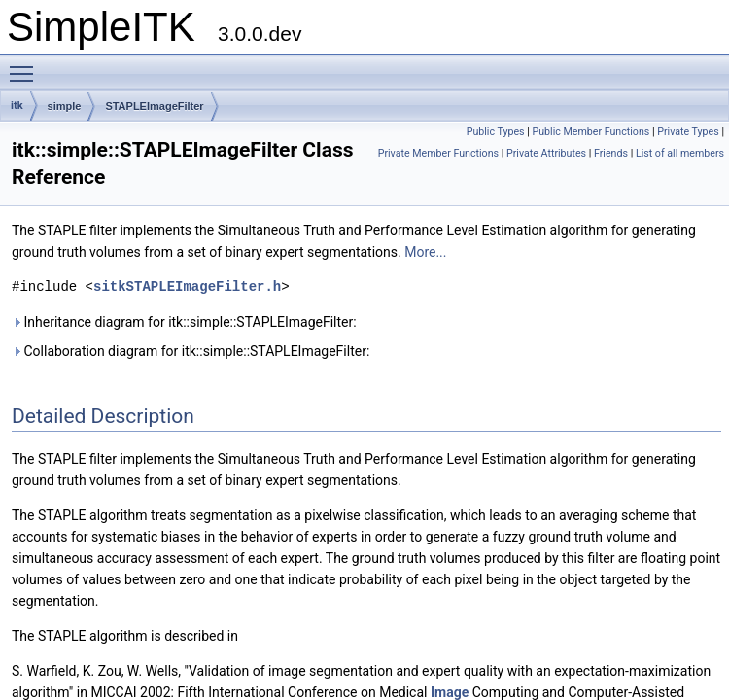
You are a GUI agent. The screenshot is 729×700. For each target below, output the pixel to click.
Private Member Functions (438, 153)
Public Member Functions (590, 132)
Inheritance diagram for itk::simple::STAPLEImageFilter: (184, 322)
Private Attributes (546, 153)
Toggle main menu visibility (26, 65)
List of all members (680, 153)
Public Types (496, 132)
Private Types (688, 132)
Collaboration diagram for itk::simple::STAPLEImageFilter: (191, 351)
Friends (611, 153)
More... (425, 252)
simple (65, 106)
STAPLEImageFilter (154, 106)
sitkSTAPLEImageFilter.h (187, 286)
